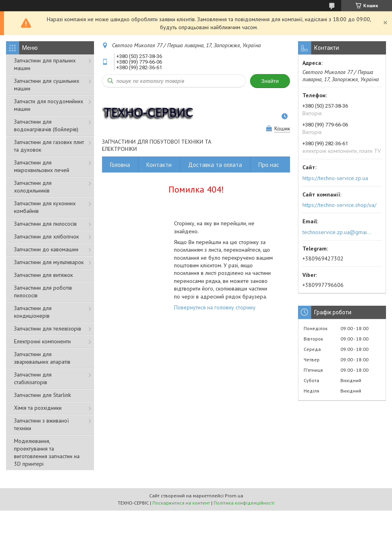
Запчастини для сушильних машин (47, 85)
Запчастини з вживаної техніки (41, 424)
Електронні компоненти (42, 341)
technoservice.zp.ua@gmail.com (337, 232)
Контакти (159, 165)
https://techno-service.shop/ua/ (339, 205)
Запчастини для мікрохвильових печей (42, 166)
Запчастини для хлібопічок (46, 236)
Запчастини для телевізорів (48, 329)
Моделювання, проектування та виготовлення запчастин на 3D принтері (47, 452)
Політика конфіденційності (244, 503)
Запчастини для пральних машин (45, 64)
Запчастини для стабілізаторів (33, 378)
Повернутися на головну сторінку (215, 307)
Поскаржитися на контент (181, 503)
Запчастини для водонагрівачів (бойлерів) (46, 125)
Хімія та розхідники (38, 408)
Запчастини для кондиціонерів (33, 312)
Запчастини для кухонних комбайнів (45, 207)
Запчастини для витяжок (43, 275)
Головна (120, 165)
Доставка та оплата (215, 165)
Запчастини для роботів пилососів (43, 292)
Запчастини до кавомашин (46, 249)
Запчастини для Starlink (42, 395)
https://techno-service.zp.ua (335, 178)
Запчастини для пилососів (45, 224)
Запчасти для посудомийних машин (49, 105)
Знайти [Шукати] (270, 81)
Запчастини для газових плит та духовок (49, 146)
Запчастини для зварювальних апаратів (42, 358)
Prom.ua (234, 496)
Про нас (269, 165)
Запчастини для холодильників (33, 187)
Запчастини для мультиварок (49, 262)
